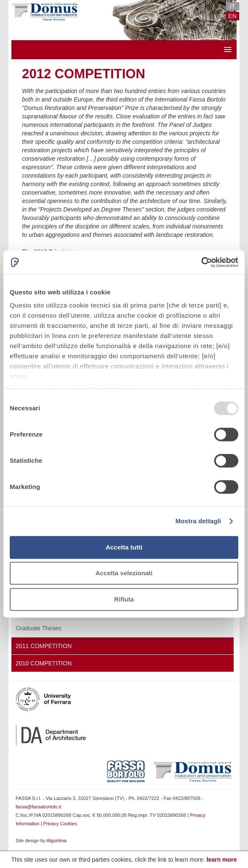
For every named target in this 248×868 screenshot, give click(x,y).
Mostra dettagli (198, 521)
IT (232, 6)
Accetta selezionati (124, 573)
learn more (222, 860)
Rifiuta (124, 599)
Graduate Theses (39, 628)
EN (233, 16)
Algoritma (56, 841)
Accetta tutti (124, 547)
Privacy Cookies (60, 824)
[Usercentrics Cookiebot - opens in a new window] (201, 262)
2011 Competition (44, 646)
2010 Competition (44, 663)
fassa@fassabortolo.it (39, 807)
